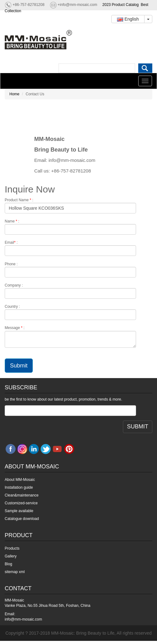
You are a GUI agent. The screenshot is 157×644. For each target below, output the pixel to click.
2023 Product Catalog (120, 5)
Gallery (11, 556)
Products (12, 548)
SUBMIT (138, 427)
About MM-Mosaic (20, 480)
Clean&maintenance (22, 495)
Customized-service (21, 503)
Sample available (19, 511)
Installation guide (19, 487)
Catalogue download (22, 519)
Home (14, 94)
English (128, 19)
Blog (8, 564)
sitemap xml (15, 572)
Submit (19, 366)
